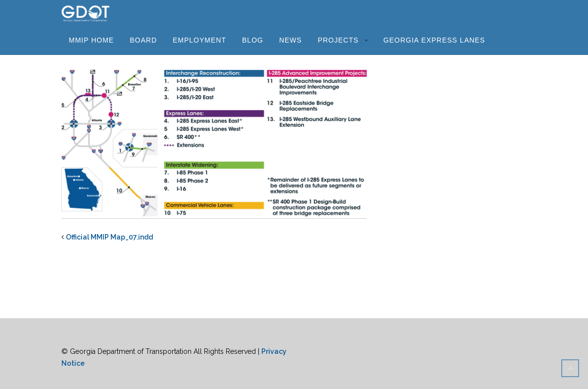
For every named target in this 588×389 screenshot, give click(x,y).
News (291, 40)
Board (143, 40)
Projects (338, 40)
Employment (199, 40)
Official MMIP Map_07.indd (109, 237)
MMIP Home (91, 40)
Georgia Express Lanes (434, 40)
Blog (253, 40)
